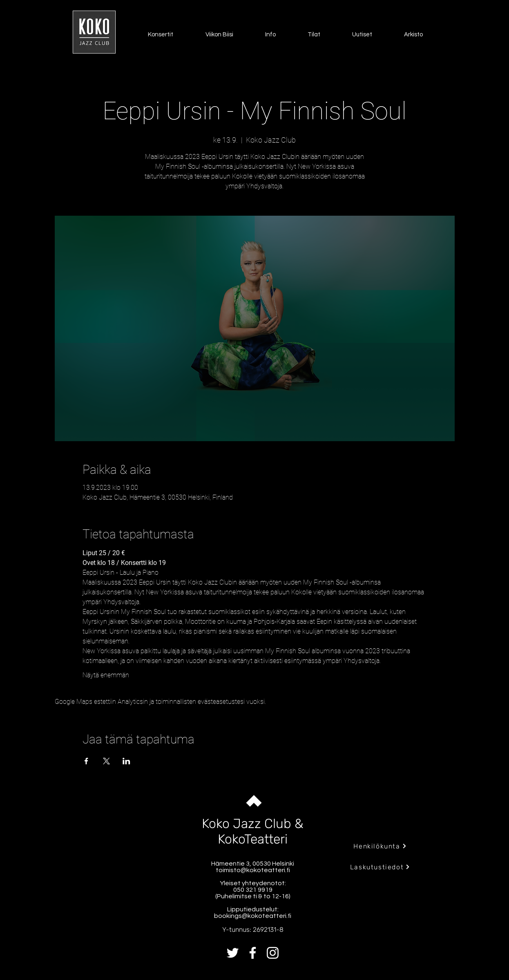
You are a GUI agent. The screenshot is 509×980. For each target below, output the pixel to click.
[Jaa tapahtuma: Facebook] (86, 761)
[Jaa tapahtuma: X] (106, 761)
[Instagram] (273, 953)
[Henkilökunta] (380, 846)
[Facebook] (253, 953)
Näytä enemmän (106, 675)
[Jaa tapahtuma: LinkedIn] (126, 761)
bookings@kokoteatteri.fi (253, 916)
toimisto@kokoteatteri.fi (253, 870)
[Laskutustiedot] (380, 867)
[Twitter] (233, 953)
